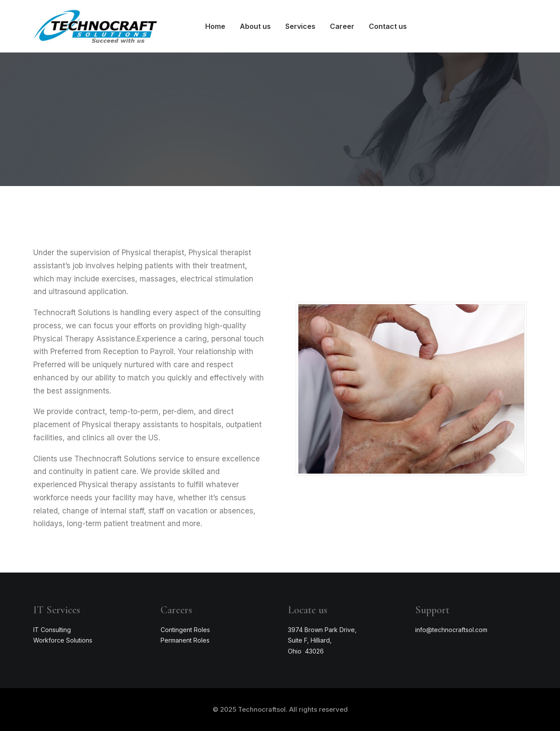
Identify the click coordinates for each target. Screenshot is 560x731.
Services (300, 26)
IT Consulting (52, 630)
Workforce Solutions (63, 640)
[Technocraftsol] (95, 26)
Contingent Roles (185, 630)
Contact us (388, 26)
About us (255, 26)
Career (342, 26)
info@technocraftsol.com (451, 630)
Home (215, 26)
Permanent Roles (185, 640)
